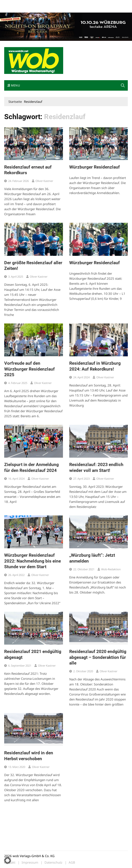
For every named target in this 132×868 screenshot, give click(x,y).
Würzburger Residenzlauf (95, 167)
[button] (123, 85)
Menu (14, 85)
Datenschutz (53, 862)
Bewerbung (28, 9)
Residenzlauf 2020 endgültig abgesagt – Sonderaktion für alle (98, 657)
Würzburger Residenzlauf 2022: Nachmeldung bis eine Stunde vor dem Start (33, 561)
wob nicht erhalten (33, 4)
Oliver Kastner (44, 181)
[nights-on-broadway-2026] (66, 26)
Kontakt (52, 4)
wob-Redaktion (111, 569)
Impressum (11, 9)
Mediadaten (12, 4)
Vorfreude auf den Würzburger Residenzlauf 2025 (29, 369)
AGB (72, 862)
